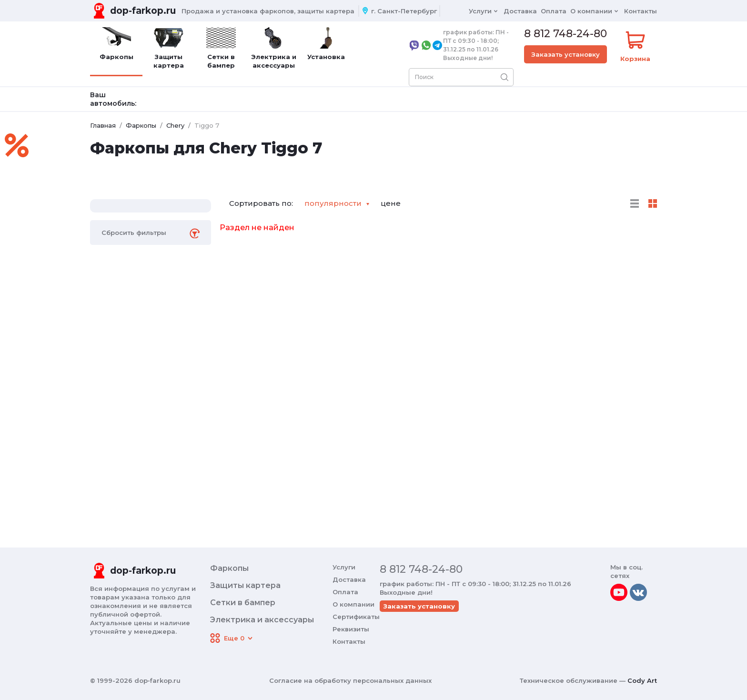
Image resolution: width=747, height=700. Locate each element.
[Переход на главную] (133, 11)
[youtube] (619, 592)
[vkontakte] (638, 592)
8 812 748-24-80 (565, 34)
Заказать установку (565, 54)
